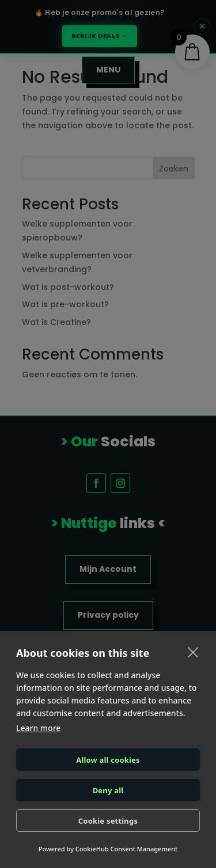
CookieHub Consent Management (126, 849)
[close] (193, 652)
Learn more (38, 728)
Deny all (108, 790)
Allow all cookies (108, 760)
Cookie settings (108, 821)
